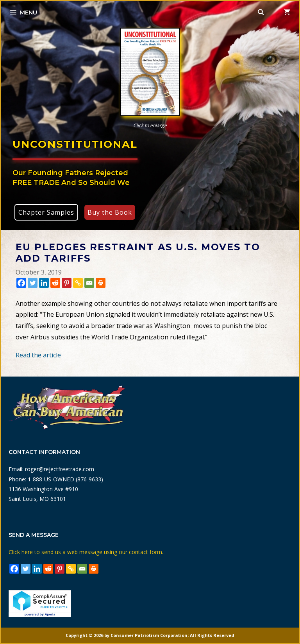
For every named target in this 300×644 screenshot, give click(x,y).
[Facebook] (21, 283)
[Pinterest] (67, 283)
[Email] (89, 283)
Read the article (38, 355)
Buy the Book (110, 212)
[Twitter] (33, 283)
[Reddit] (55, 283)
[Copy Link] (78, 283)
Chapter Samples (46, 212)
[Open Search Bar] (261, 13)
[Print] (101, 283)
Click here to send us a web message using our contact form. (86, 552)
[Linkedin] (44, 283)
